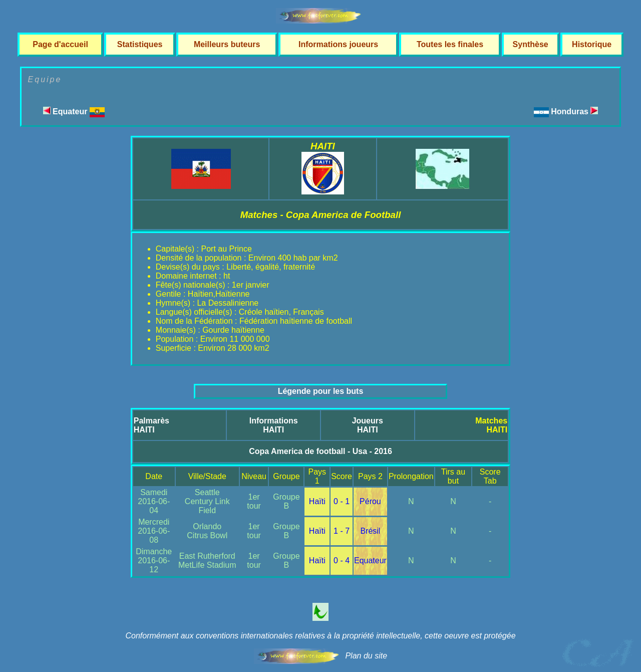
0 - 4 (342, 561)
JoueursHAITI (368, 425)
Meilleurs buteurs (227, 44)
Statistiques (140, 44)
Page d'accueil (60, 44)
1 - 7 (342, 531)
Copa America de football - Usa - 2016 (320, 451)
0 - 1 (342, 501)
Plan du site (366, 656)
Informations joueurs (338, 44)
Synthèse (531, 44)
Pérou (370, 501)
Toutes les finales (450, 44)
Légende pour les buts (321, 391)
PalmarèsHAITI (151, 425)
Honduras (574, 111)
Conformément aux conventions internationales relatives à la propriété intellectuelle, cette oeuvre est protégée (320, 636)
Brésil (370, 531)
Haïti (317, 501)
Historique (592, 44)
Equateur (74, 111)
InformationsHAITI (274, 425)
